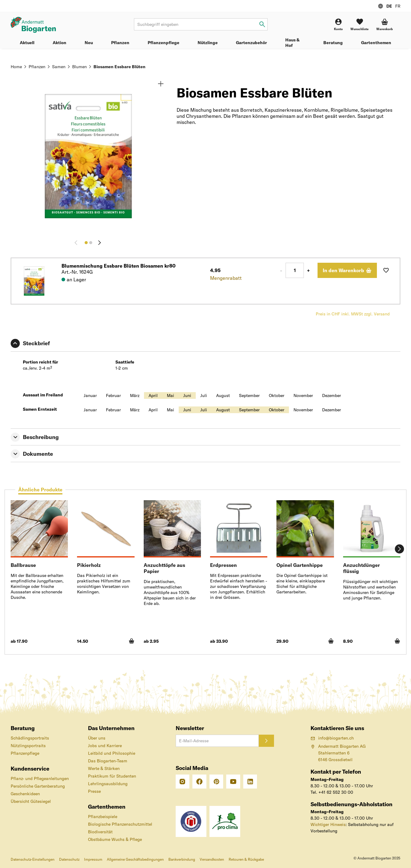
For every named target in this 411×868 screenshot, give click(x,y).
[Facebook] (199, 782)
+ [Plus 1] (308, 270)
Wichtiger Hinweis (328, 824)
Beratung (333, 43)
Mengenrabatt (226, 278)
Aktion (60, 43)
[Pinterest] (216, 782)
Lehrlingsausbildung (108, 784)
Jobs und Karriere (105, 746)
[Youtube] (233, 782)
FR (398, 6)
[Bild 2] (91, 243)
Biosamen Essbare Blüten (119, 67)
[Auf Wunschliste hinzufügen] (386, 270)
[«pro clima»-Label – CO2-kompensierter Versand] (225, 821)
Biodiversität (100, 832)
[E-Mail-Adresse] (217, 741)
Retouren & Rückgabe (246, 859)
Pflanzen (120, 43)
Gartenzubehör (251, 43)
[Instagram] (183, 782)
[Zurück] (77, 243)
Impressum (93, 859)
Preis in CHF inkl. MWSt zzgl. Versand (353, 314)
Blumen (79, 67)
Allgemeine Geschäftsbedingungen (135, 859)
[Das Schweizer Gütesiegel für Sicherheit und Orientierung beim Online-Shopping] (191, 821)
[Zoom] (161, 84)
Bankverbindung (182, 859)
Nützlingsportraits (28, 746)
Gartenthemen (376, 43)
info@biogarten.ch (332, 738)
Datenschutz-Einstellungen (33, 859)
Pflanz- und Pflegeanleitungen (40, 778)
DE (389, 6)
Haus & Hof (292, 43)
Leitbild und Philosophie (112, 753)
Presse (94, 791)
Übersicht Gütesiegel (31, 801)
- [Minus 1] (281, 270)
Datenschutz (69, 859)
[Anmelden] (266, 741)
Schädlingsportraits (30, 738)
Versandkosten (212, 859)
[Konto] (338, 25)
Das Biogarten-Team (108, 761)
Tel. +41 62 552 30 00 (332, 792)
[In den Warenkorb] (347, 270)
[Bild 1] (86, 243)
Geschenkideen (25, 794)
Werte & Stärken (104, 768)
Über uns (97, 738)
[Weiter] (100, 243)
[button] (385, 25)
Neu (89, 43)
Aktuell (27, 43)
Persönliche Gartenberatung (38, 786)
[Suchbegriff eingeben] (262, 25)
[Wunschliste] (360, 25)
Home (16, 67)
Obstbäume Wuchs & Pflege (115, 839)
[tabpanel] (205, 575)
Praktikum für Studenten (112, 776)
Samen (59, 67)
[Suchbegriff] (201, 24)
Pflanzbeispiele (103, 817)
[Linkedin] (250, 782)
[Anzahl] (295, 270)
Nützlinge (208, 43)
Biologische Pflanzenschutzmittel (120, 824)
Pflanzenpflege (163, 43)
